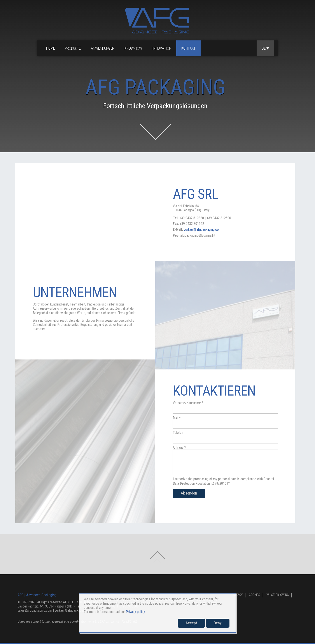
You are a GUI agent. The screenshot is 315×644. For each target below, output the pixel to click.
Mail (177, 418)
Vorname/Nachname (188, 403)
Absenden (189, 493)
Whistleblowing (278, 595)
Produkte (73, 48)
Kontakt (188, 48)
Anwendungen (103, 48)
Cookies (255, 595)
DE (265, 48)
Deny (218, 623)
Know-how (133, 48)
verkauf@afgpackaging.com (203, 230)
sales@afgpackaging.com (35, 610)
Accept (191, 623)
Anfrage (179, 447)
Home (51, 48)
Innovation (162, 48)
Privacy (237, 595)
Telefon (178, 433)
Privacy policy (135, 612)
